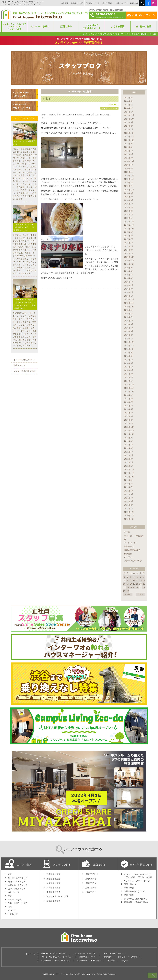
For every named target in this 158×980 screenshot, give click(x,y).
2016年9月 (129, 268)
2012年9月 (129, 438)
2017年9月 (129, 232)
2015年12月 (129, 299)
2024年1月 (129, 112)
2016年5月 (129, 282)
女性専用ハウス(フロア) (135, 891)
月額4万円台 (91, 888)
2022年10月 (129, 133)
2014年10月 (129, 349)
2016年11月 (129, 260)
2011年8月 (129, 484)
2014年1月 (129, 381)
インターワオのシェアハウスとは (56, 960)
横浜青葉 (128, 554)
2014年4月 (129, 370)
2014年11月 (129, 346)
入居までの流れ (121, 3)
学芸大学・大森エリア (18, 885)
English (125, 960)
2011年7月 (129, 487)
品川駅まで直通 (53, 888)
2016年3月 (129, 289)
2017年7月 (129, 239)
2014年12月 (129, 342)
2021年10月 (129, 140)
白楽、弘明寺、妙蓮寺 (18, 903)
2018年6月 (129, 200)
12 (137, 580)
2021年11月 (129, 137)
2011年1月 (129, 508)
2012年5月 (129, 452)
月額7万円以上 (92, 874)
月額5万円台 (91, 883)
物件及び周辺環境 (132, 550)
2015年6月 (129, 321)
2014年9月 (129, 353)
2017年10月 (129, 229)
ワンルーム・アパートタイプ (137, 881)
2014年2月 (129, 377)
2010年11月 (129, 516)
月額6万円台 (91, 879)
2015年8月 (129, 314)
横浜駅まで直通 (53, 901)
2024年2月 (129, 108)
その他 (127, 532)
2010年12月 (129, 512)
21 (144, 584)
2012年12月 (129, 427)
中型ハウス (129, 888)
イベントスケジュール (113, 953)
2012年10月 (129, 434)
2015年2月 (129, 335)
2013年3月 (129, 416)
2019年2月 (129, 186)
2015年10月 (129, 307)
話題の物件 (129, 895)
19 (137, 584)
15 (124, 584)
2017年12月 (129, 221)
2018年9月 (129, 193)
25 (134, 587)
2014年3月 (129, 374)
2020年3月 (129, 168)
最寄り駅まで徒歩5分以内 (136, 899)
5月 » (140, 594)
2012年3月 (129, 459)
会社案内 (107, 957)
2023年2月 (129, 126)
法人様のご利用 (77, 3)
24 (131, 587)
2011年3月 (129, 501)
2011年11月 (129, 473)
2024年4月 (129, 105)
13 (141, 580)
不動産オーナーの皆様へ (128, 957)
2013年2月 (129, 420)
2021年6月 (129, 151)
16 (128, 584)
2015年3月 (129, 331)
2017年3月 (129, 250)
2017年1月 (129, 253)
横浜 (10, 896)
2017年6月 (129, 243)
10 (131, 580)
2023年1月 (129, 129)
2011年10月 (129, 477)
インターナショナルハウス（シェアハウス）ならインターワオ (76, 974)
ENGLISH (134, 3)
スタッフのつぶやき (109, 108)
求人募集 (111, 960)
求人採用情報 (107, 3)
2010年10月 (129, 519)
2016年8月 (129, 271)
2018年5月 (129, 204)
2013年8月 (129, 399)
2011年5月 (129, 494)
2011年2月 (129, 505)
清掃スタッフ (19, 365)
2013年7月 (129, 402)
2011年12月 (129, 469)
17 (131, 584)
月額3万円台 (91, 892)
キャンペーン (130, 543)
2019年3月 (129, 183)
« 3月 (128, 594)
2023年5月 (129, 122)
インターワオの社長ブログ (25, 371)
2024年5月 (129, 101)
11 (134, 580)
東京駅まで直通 (53, 892)
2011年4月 (129, 498)
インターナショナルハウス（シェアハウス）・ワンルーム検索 (138, 876)
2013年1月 (129, 423)
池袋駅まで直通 (53, 883)
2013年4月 (129, 413)
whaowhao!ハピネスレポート (54, 953)
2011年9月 (129, 480)
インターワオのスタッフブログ (21, 94)
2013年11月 (129, 388)
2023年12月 (129, 115)
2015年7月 (129, 317)
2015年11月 (129, 303)
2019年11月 (129, 179)
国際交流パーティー (88, 957)
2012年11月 (129, 430)
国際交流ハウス (131, 884)
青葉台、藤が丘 (15, 900)
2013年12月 (129, 384)
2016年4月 (129, 285)
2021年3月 (129, 158)
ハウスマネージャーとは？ (85, 953)
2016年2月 (129, 292)
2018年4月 (129, 207)
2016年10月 (129, 264)
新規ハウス (129, 546)
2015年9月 (129, 310)
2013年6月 (129, 406)
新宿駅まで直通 (53, 874)
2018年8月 (129, 197)
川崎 (10, 907)
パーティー (129, 557)
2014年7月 (129, 360)
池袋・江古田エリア (17, 882)
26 (137, 587)
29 (124, 591)
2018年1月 (129, 218)
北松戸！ (49, 99)
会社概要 (65, 3)
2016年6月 (129, 278)
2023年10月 (129, 119)
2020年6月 (129, 165)
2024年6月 (129, 98)
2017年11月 (129, 225)
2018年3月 (129, 211)
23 (128, 587)
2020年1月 (129, 172)
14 (144, 580)
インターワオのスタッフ (24, 360)
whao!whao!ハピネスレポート (22, 106)
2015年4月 (129, 328)
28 (144, 587)
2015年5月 (129, 324)
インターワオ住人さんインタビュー (57, 957)
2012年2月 (129, 462)
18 (134, 584)
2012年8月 (129, 441)
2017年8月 (129, 236)
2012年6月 (129, 448)
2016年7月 (129, 275)
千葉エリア (13, 914)
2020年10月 (129, 161)
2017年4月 (129, 246)
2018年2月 (129, 214)
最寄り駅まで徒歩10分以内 (136, 902)
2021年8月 (129, 147)
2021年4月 (129, 154)
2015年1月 (129, 338)
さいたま (12, 910)
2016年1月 (129, 296)
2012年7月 (129, 445)
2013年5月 (129, 409)
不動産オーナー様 (93, 3)
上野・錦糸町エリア (17, 889)
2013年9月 (129, 395)
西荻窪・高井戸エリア (18, 878)
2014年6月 (129, 363)
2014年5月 (129, 367)
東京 (10, 874)
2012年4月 (129, 455)
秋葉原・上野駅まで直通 (57, 896)
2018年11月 (129, 190)
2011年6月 (129, 491)
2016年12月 (129, 257)
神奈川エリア (14, 892)
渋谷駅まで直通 (53, 879)
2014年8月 (129, 356)
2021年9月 (129, 144)
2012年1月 (129, 466)
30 (128, 591)
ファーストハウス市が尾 (134, 538)
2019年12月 (129, 175)
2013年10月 (129, 391)
